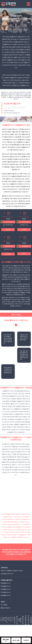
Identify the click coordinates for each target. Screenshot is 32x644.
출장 (19, 620)
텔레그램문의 (6, 640)
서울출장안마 (26, 620)
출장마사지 (17, 620)
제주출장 (31, 620)
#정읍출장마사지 (6, 586)
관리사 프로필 (16, 315)
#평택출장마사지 (6, 583)
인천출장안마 (29, 620)
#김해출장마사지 (6, 589)
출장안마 (15, 620)
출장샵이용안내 (5, 608)
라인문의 (26, 640)
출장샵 (21, 620)
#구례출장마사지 (6, 592)
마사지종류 (4, 605)
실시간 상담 (16, 640)
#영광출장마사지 (6, 595)
